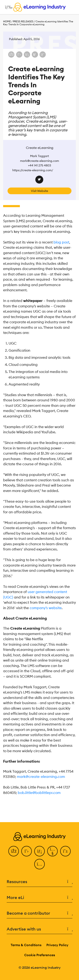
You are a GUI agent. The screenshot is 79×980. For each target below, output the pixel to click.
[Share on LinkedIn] (27, 55)
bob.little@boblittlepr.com (39, 793)
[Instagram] (39, 864)
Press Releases (23, 21)
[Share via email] (35, 55)
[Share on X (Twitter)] (19, 55)
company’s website (46, 608)
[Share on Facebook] (11, 55)
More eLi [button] (39, 898)
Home (7, 21)
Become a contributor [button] (39, 913)
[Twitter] (27, 851)
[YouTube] (52, 851)
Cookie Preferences (40, 955)
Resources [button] (39, 882)
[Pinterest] (65, 851)
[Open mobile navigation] (8, 7)
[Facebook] (14, 851)
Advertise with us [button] (39, 929)
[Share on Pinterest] (43, 55)
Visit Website (39, 191)
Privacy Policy (57, 945)
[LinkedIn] (39, 851)
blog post (61, 242)
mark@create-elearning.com (41, 777)
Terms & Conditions (26, 945)
